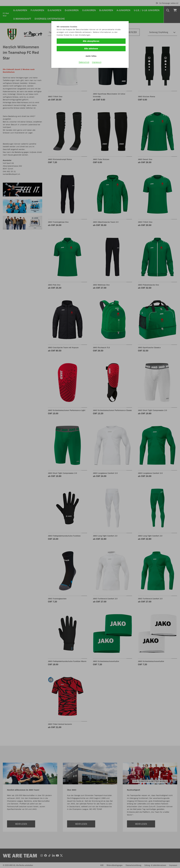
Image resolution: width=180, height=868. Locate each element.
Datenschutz (84, 62)
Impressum (97, 62)
